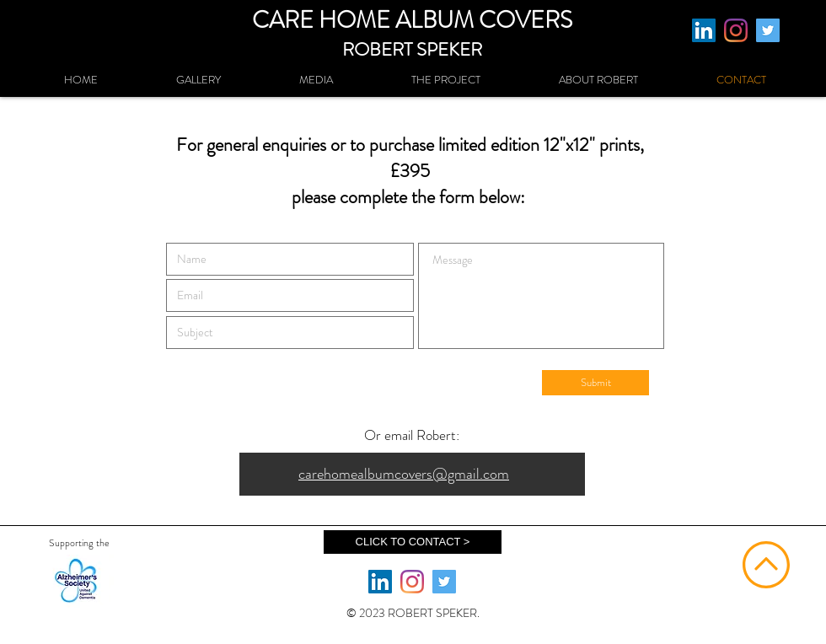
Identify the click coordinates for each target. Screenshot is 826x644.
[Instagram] (736, 30)
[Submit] (595, 383)
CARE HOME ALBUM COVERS (412, 20)
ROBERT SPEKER (412, 49)
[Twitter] (768, 30)
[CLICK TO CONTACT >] (413, 542)
